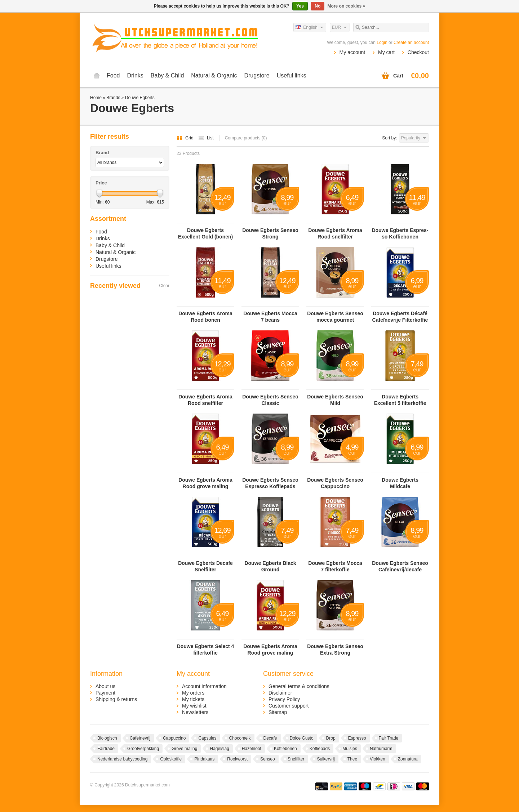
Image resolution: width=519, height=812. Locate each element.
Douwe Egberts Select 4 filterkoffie (206, 650)
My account (352, 52)
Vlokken (378, 759)
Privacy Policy (284, 699)
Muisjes (350, 749)
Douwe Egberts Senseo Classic (270, 400)
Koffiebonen (285, 749)
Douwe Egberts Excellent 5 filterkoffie (400, 400)
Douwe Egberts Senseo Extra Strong (335, 650)
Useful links (292, 75)
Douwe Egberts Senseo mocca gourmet (335, 317)
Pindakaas (204, 759)
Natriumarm (381, 749)
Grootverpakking (143, 749)
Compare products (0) (246, 138)
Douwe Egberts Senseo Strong (270, 233)
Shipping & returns (116, 699)
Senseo (268, 759)
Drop (331, 738)
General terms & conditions (299, 686)
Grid (186, 138)
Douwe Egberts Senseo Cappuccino (335, 483)
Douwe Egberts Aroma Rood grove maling (205, 483)
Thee (352, 759)
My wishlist (194, 706)
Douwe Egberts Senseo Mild (335, 400)
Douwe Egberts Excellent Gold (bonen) (205, 233)
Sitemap (278, 712)
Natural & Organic (214, 75)
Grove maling (184, 749)
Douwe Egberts (140, 98)
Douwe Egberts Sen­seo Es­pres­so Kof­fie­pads (270, 483)
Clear (164, 286)
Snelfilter (296, 759)
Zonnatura (408, 759)
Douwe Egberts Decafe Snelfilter (205, 566)
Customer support (289, 706)
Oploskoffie (171, 759)
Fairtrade (106, 749)
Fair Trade (389, 738)
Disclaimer (280, 693)
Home (97, 76)
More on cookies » (347, 6)
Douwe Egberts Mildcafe (400, 483)
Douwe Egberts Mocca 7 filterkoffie (335, 566)
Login (382, 43)
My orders (193, 693)
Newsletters (195, 712)
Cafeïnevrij (140, 738)
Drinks (135, 75)
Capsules (207, 738)
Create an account (411, 43)
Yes (300, 6)
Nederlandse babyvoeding (122, 759)
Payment (105, 693)
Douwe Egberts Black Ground (270, 566)
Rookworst (237, 759)
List (206, 138)
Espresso (357, 738)
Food (113, 75)
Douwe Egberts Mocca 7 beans (270, 317)
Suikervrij (326, 759)
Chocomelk (240, 738)
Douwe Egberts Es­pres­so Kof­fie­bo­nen (400, 233)
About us (105, 686)
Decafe (270, 738)
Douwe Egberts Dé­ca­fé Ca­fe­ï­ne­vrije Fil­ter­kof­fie (400, 317)
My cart (386, 52)
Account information (204, 686)
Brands (113, 98)
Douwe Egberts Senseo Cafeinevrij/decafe (400, 566)
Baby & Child (167, 75)
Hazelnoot (252, 749)
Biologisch (107, 738)
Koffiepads (320, 749)
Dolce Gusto (302, 738)
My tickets (193, 699)
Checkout (418, 52)
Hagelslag (219, 749)
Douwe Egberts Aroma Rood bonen (205, 317)
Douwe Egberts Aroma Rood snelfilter (335, 233)
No (318, 6)
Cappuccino (174, 738)
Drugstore (257, 75)
